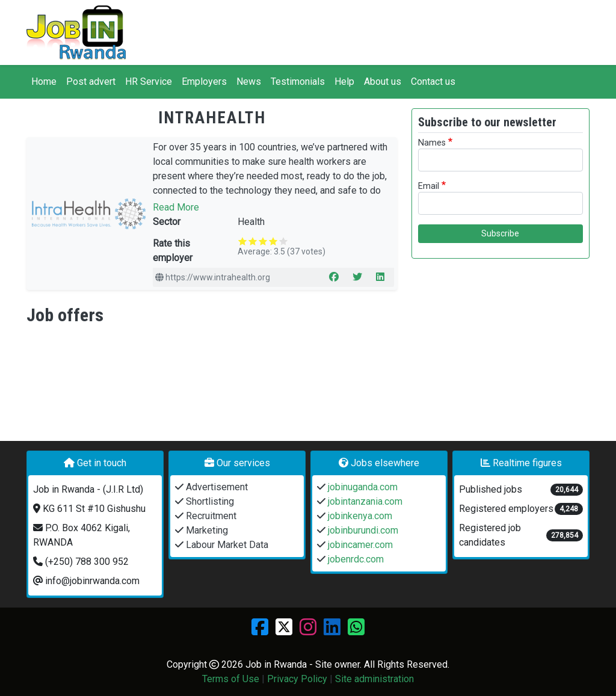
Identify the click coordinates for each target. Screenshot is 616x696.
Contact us (433, 82)
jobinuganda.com (362, 487)
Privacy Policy (297, 679)
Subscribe (500, 233)
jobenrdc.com (355, 559)
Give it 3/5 (263, 241)
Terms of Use (231, 679)
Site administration (374, 679)
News (249, 82)
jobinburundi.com (362, 530)
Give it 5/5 (284, 241)
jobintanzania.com (364, 501)
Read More (176, 207)
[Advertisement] (500, 343)
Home (44, 82)
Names (432, 143)
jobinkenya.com (359, 516)
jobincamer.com (359, 545)
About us (383, 82)
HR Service (149, 82)
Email (429, 186)
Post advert (91, 82)
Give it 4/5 (273, 241)
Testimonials (298, 82)
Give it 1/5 (243, 241)
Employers (204, 82)
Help (344, 82)
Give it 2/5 (253, 241)
